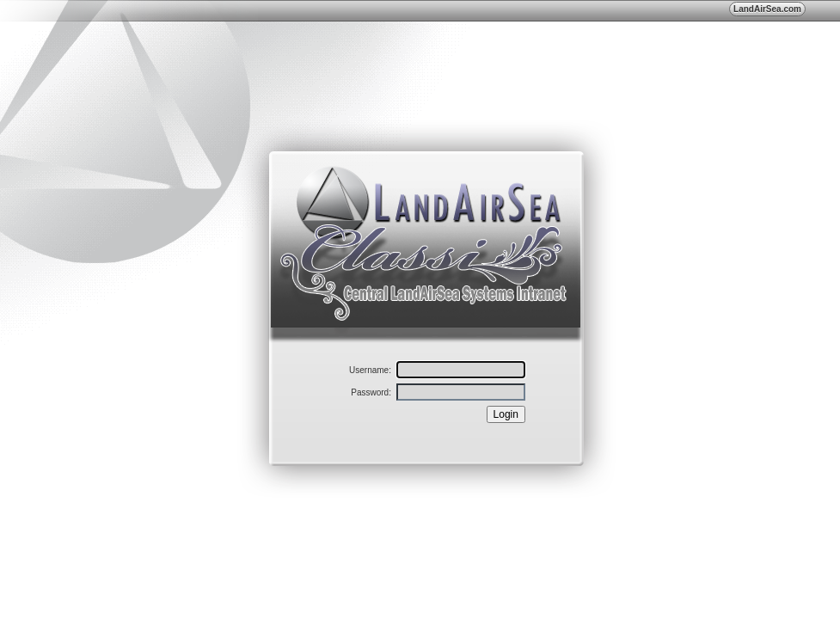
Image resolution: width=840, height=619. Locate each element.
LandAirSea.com (767, 9)
